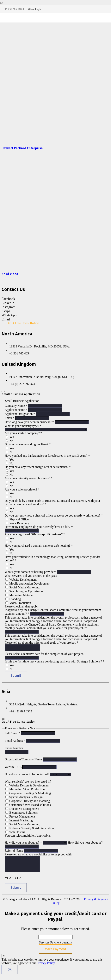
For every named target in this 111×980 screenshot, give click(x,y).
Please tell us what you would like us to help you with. (38, 856)
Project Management (20, 818)
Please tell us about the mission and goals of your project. (41, 643)
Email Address (15, 742)
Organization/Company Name (24, 761)
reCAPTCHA (13, 882)
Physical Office (17, 519)
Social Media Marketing (22, 587)
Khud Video (10, 274)
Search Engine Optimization (25, 591)
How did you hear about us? (24, 844)
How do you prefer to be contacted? (27, 775)
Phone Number (14, 749)
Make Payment (56, 953)
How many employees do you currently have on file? (39, 527)
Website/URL (13, 768)
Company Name (16, 406)
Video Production (18, 603)
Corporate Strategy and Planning (28, 802)
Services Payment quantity (55, 946)
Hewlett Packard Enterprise (22, 148)
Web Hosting (15, 833)
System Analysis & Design (24, 798)
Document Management (22, 810)
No (9, 441)
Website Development (21, 580)
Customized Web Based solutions (28, 806)
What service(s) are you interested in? (28, 783)
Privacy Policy (46, 967)
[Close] (3, 392)
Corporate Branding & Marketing (28, 794)
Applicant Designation (20, 414)
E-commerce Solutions (22, 814)
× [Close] (4, 960)
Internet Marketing (19, 822)
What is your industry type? (23, 426)
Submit (16, 677)
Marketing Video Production (25, 790)
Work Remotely (17, 523)
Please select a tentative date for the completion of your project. (44, 655)
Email (10, 418)
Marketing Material (19, 595)
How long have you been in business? (30, 422)
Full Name (13, 734)
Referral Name (14, 852)
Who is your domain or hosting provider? (31, 572)
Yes (10, 437)
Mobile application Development (28, 583)
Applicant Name (16, 410)
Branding (13, 599)
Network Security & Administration (30, 829)
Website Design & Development (27, 787)
